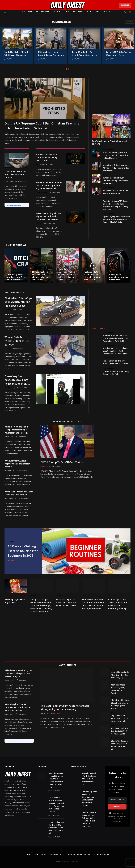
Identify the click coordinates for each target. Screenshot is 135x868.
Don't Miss (98, 329)
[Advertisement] (111, 94)
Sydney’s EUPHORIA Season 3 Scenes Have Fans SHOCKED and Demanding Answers (118, 54)
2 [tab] (69, 69)
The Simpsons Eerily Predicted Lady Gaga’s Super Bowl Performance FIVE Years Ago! (115, 351)
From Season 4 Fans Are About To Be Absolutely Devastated (47, 158)
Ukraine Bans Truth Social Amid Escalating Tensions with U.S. (19, 493)
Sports (68, 12)
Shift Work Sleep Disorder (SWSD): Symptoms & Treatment (119, 687)
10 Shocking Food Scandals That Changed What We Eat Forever (40, 276)
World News (9, 388)
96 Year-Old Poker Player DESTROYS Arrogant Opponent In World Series (117, 181)
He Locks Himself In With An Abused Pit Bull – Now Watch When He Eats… (89, 777)
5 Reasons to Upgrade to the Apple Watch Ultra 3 (119, 277)
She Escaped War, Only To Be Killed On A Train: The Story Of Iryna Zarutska (93, 276)
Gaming (58, 12)
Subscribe (125, 5)
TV (37, 165)
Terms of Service (101, 852)
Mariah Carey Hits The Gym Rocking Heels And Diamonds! (115, 362)
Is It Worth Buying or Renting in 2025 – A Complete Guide (120, 729)
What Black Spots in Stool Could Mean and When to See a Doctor (66, 600)
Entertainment (43, 12)
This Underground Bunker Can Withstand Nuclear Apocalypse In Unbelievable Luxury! (89, 796)
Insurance (112, 594)
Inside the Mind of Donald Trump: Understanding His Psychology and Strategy (16, 430)
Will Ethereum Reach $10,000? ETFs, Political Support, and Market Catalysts (18, 671)
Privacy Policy (119, 816)
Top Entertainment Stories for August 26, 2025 (109, 143)
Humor (105, 175)
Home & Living (117, 723)
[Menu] (6, 12)
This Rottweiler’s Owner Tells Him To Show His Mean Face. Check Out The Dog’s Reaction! (89, 817)
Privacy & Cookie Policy (79, 852)
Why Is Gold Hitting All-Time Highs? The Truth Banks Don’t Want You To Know (48, 217)
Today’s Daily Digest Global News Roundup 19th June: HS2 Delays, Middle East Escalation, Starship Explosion (41, 603)
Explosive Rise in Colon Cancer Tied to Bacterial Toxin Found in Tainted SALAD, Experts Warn (93, 602)
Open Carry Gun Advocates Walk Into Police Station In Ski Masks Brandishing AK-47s (18, 380)
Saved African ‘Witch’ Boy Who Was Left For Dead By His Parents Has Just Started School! (56, 802)
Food (113, 710)
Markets (114, 667)
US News (8, 310)
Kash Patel (46, 466)
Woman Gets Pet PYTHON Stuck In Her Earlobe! (17, 341)
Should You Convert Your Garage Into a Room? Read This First (119, 743)
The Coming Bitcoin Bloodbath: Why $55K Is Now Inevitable (16, 277)
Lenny (24, 181)
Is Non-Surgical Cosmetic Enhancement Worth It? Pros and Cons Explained (18, 705)
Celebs (7, 594)
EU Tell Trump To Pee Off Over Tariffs (62, 462)
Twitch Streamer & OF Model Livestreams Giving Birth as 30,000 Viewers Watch (49, 186)
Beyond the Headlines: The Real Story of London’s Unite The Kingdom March (67, 275)
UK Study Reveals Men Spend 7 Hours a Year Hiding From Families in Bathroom (50, 54)
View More (129, 22)
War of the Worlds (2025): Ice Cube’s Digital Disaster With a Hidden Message (115, 155)
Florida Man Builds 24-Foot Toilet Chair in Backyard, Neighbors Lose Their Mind (16, 54)
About (29, 852)
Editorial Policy (57, 852)
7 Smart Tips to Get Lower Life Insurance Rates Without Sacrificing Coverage (117, 602)
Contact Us (40, 852)
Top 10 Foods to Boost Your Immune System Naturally (119, 716)
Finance (89, 12)
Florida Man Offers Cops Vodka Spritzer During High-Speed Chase (18, 302)
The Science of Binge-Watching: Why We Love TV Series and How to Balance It (116, 168)
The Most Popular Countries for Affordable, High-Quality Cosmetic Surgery (65, 705)
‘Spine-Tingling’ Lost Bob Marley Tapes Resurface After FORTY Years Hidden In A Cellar (116, 219)
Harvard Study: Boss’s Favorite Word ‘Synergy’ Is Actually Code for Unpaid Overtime (83, 54)
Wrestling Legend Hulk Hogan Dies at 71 (15, 599)
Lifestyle (78, 12)
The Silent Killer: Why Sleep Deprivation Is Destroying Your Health (120, 702)
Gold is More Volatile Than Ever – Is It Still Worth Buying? (120, 673)
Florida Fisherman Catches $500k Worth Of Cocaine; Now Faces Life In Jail (56, 825)
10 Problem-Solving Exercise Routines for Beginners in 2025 (23, 550)
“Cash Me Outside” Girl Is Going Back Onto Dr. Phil (116, 373)
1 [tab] (66, 69)
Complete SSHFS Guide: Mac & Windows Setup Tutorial (15, 175)
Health (59, 594)
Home (24, 12)
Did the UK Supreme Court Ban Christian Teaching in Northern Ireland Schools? (42, 126)
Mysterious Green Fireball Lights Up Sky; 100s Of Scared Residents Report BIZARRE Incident (56, 778)
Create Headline (104, 12)
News (31, 12)
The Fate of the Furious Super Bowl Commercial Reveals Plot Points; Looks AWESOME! (115, 338)
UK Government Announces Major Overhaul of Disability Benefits (17, 464)
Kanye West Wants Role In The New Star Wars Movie (115, 192)
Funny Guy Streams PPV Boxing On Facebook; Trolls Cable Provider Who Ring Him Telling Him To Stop (116, 205)
